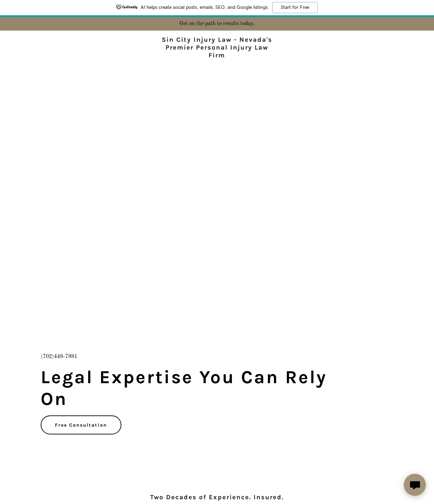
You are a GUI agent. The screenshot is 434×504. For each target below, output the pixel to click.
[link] (217, 56)
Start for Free (295, 7)
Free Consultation (81, 425)
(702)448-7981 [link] (59, 357)
